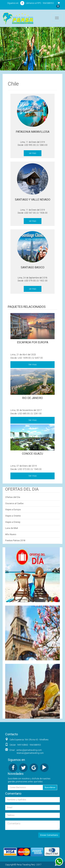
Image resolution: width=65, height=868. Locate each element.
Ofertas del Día (13, 497)
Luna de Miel (12, 528)
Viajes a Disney (13, 522)
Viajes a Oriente (13, 516)
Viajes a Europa (13, 509)
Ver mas (33, 364)
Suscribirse (50, 787)
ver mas (33, 153)
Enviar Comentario (49, 835)
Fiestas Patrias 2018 (15, 540)
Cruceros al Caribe (14, 503)
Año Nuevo (11, 534)
